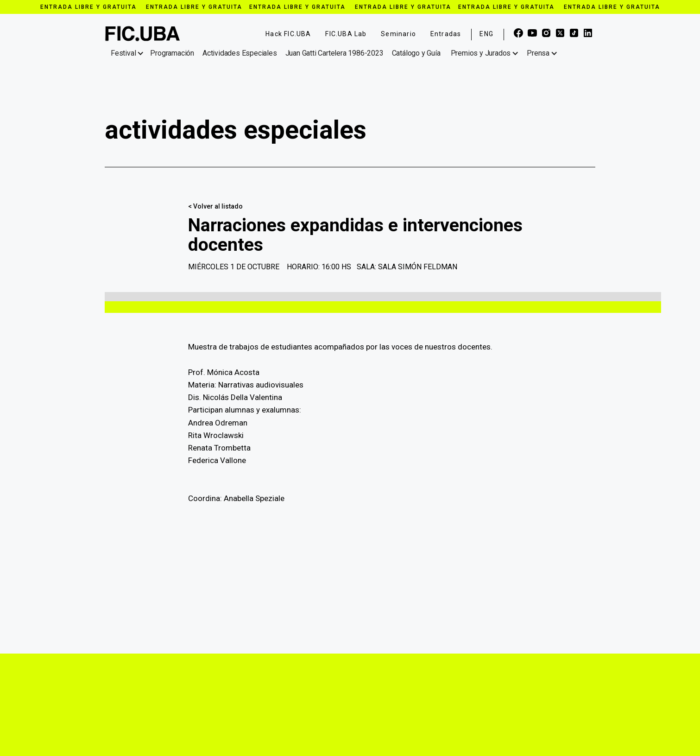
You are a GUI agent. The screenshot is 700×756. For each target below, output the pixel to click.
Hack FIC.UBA (288, 34)
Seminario (398, 34)
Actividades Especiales (240, 53)
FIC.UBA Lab (346, 34)
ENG (486, 34)
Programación (172, 53)
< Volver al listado (215, 206)
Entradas (446, 34)
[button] (129, 53)
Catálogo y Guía (416, 53)
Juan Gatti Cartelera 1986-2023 (334, 53)
